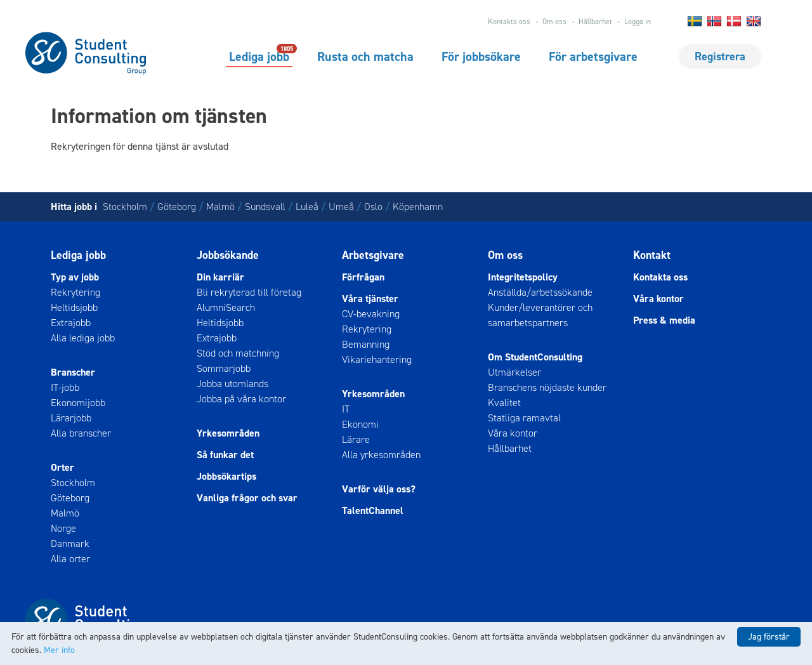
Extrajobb (71, 323)
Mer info (59, 650)
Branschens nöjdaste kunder (547, 387)
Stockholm (125, 207)
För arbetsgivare (593, 56)
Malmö (220, 207)
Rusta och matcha (365, 56)
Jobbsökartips (226, 476)
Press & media (664, 320)
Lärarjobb (71, 418)
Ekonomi (360, 424)
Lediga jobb (259, 56)
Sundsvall (265, 207)
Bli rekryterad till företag (249, 292)
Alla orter (70, 559)
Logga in (638, 22)
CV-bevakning (371, 314)
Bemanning (366, 344)
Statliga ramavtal (524, 418)
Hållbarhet (595, 22)
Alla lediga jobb (83, 338)
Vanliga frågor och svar (247, 498)
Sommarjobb (224, 368)
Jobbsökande (228, 255)
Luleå (307, 207)
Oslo (373, 207)
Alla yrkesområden (381, 455)
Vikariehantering (377, 359)
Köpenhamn (418, 207)
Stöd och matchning (238, 353)
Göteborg (177, 207)
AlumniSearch (226, 307)
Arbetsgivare (373, 255)
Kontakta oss (509, 22)
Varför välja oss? (379, 489)
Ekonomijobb (78, 403)
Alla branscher (81, 433)
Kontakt (652, 255)
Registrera (720, 56)
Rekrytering (75, 292)
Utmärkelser (514, 372)
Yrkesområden (228, 433)
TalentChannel (373, 510)
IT (346, 409)
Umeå (341, 207)
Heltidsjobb (74, 307)
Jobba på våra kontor (241, 399)
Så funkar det (225, 455)
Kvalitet (504, 403)
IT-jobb (65, 387)
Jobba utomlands (232, 384)
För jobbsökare (481, 56)
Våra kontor (513, 433)
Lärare (356, 439)
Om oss (554, 22)
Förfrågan (363, 277)
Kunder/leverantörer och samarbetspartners (540, 315)
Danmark (70, 543)
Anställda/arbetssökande (540, 292)
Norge (63, 528)
